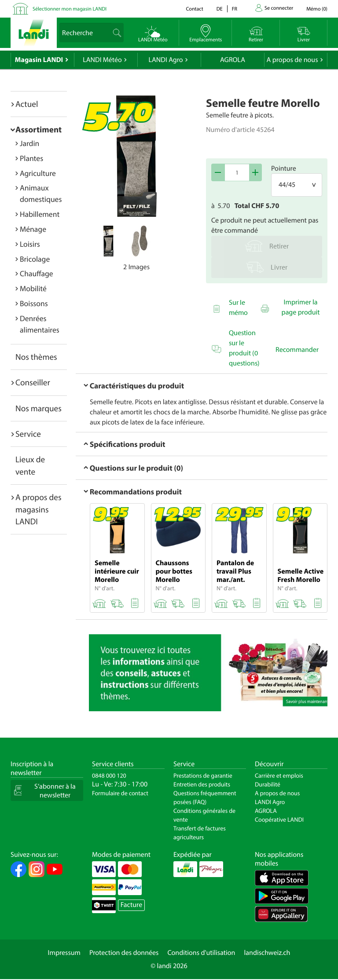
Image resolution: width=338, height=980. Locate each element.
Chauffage (37, 273)
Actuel (27, 104)
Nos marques (39, 408)
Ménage (33, 229)
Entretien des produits (202, 784)
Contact (194, 9)
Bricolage (35, 259)
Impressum (64, 953)
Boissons (34, 303)
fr (235, 9)
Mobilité (33, 288)
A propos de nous (292, 60)
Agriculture (38, 173)
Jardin (29, 143)
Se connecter (279, 8)
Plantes (31, 158)
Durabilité (268, 784)
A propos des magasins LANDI (39, 509)
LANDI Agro (165, 60)
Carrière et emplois (279, 775)
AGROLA (233, 60)
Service (28, 434)
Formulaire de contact (120, 793)
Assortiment (39, 129)
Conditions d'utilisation (201, 953)
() (317, 9)
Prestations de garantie (203, 775)
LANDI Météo (102, 60)
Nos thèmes (36, 357)
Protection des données (124, 953)
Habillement (40, 214)
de (220, 9)
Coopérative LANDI (279, 819)
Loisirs (30, 244)
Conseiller (33, 382)
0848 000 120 (109, 775)
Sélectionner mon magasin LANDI (70, 9)
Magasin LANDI (39, 60)
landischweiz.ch (267, 953)
